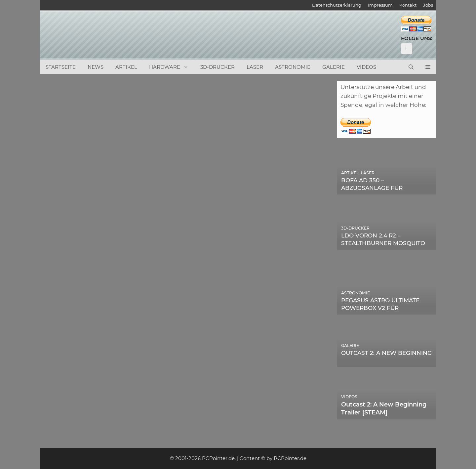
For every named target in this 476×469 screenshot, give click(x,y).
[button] (428, 67)
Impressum (380, 5)
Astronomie (293, 67)
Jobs (428, 5)
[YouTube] (407, 49)
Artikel (126, 67)
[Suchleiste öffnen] (411, 67)
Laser (255, 67)
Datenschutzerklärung (337, 5)
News (96, 67)
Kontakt (408, 5)
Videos (366, 67)
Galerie (334, 67)
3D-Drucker (218, 67)
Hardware (172, 67)
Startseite (61, 67)
